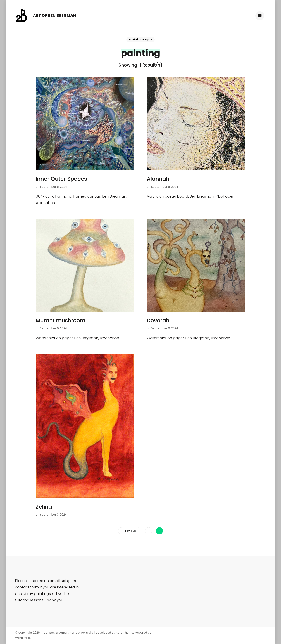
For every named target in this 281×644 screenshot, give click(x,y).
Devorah (158, 321)
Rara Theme (124, 633)
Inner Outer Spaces (61, 179)
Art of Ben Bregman (54, 16)
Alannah (158, 179)
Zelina (44, 507)
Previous (130, 531)
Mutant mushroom (61, 321)
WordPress (23, 638)
